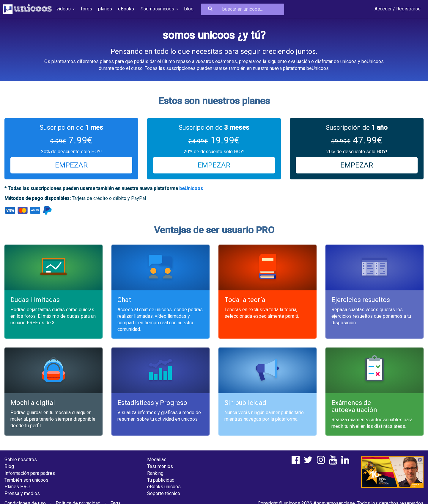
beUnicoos (191, 188)
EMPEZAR (71, 165)
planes (105, 9)
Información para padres (30, 473)
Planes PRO (17, 487)
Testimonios (160, 466)
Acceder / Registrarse (398, 9)
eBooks (126, 9)
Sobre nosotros (21, 460)
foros (86, 9)
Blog (9, 466)
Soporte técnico (164, 493)
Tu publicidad (161, 480)
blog (189, 9)
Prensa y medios (22, 493)
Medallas (157, 460)
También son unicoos (26, 480)
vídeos (66, 9)
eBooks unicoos (164, 487)
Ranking (155, 473)
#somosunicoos (159, 9)
